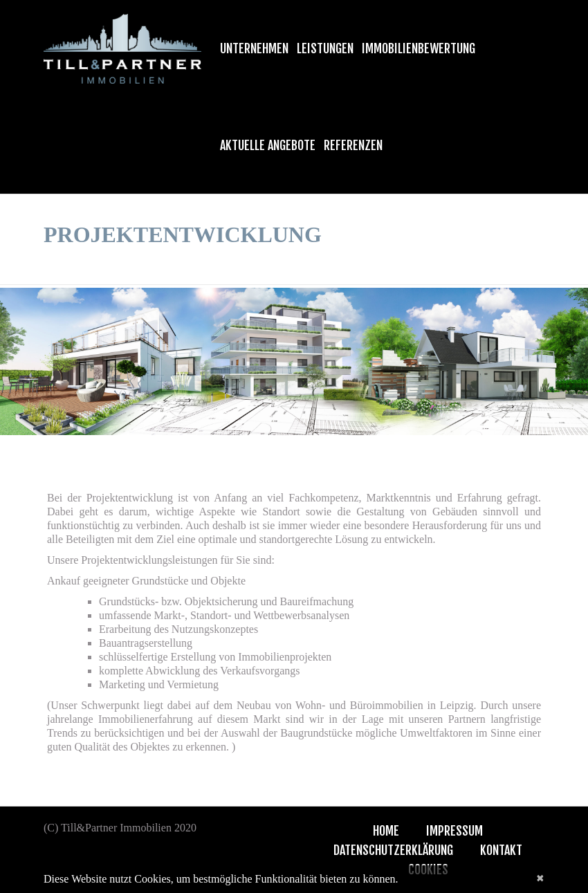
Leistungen (325, 48)
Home (386, 831)
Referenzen (353, 145)
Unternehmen (254, 48)
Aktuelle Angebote (268, 145)
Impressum (454, 831)
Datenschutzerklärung (393, 850)
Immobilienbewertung (419, 48)
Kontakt (501, 850)
